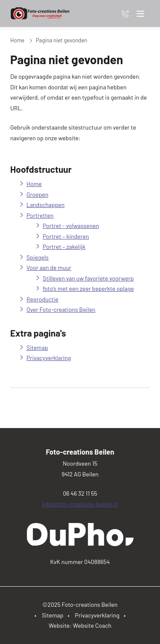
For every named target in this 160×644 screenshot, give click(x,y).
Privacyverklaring (49, 358)
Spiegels (38, 257)
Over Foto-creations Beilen (61, 309)
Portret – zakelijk (64, 247)
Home (17, 40)
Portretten (40, 215)
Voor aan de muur (49, 267)
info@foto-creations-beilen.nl (80, 504)
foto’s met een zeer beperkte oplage (88, 288)
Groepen (37, 194)
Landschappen (45, 205)
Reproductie (42, 299)
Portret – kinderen (66, 236)
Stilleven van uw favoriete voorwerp (88, 278)
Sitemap (37, 347)
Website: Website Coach (80, 625)
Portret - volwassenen (71, 226)
